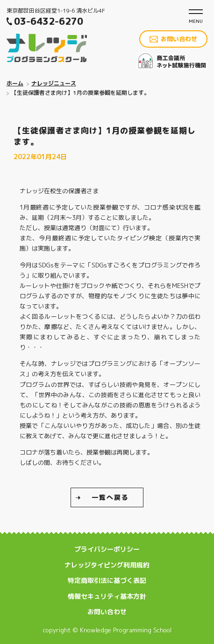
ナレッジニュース (54, 83)
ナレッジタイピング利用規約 (107, 565)
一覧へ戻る (110, 497)
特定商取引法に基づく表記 (107, 580)
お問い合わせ (179, 39)
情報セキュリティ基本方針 (107, 596)
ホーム (15, 83)
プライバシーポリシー (107, 549)
